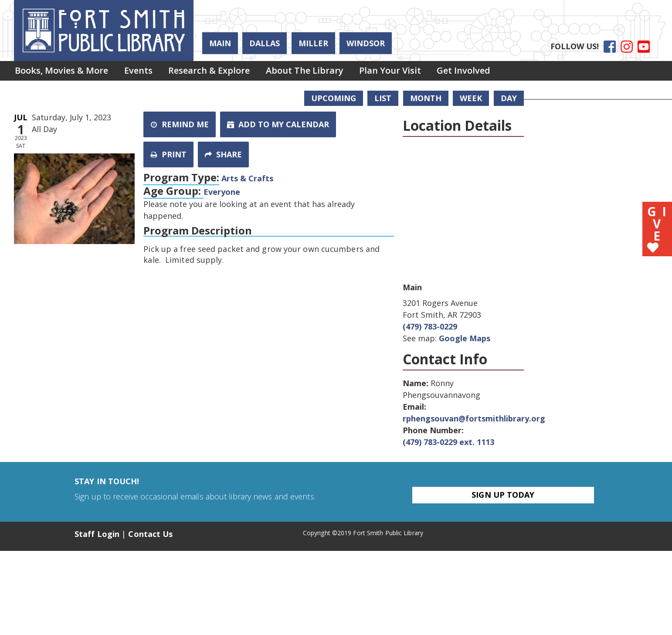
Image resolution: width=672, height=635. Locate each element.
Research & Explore (213, 71)
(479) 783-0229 (430, 326)
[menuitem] (62, 71)
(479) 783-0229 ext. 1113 (448, 442)
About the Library (310, 71)
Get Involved (472, 71)
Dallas (265, 43)
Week (471, 98)
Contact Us (150, 534)
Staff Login (97, 534)
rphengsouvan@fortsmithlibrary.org (474, 418)
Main (220, 43)
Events (141, 71)
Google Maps (465, 338)
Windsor (366, 43)
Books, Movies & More (62, 71)
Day (509, 98)
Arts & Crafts (247, 178)
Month (426, 98)
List (383, 98)
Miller (313, 43)
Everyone (222, 192)
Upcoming (334, 98)
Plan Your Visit (397, 71)
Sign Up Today (503, 495)
